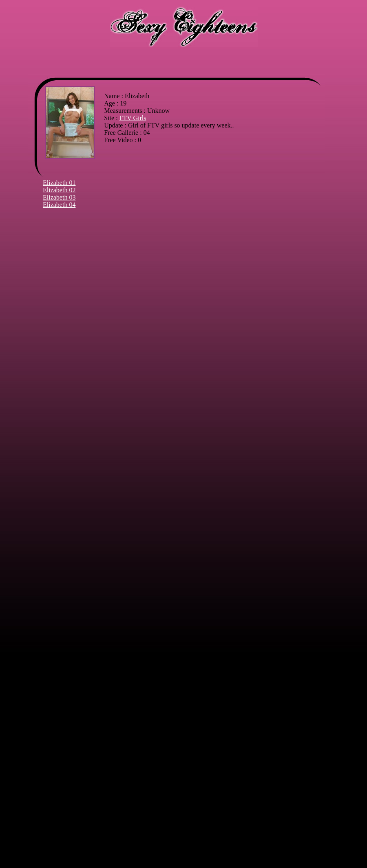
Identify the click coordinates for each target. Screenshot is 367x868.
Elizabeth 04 (59, 205)
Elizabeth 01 (59, 183)
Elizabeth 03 (59, 197)
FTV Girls (133, 118)
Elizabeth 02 (59, 190)
